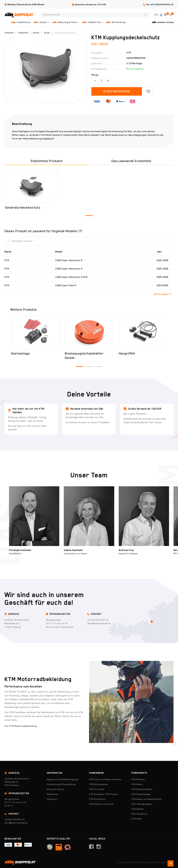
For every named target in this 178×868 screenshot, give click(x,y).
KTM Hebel (136, 819)
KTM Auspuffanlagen (141, 794)
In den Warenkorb (117, 91)
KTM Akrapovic (138, 779)
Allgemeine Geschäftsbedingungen (63, 779)
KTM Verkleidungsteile (142, 789)
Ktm (129, 53)
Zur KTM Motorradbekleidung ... (22, 726)
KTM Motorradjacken (99, 784)
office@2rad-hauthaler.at (99, 623)
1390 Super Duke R (66, 285)
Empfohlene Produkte (47, 161)
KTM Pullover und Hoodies (101, 804)
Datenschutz (52, 794)
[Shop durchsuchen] (91, 15)
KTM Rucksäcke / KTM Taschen (104, 794)
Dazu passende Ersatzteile (131, 161)
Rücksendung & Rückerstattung (61, 784)
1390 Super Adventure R (69, 260)
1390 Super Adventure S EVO (71, 277)
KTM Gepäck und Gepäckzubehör (147, 799)
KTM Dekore (137, 784)
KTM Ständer (137, 809)
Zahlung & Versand (55, 789)
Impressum (52, 799)
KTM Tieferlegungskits (142, 804)
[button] (89, 216)
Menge (95, 75)
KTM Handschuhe (97, 799)
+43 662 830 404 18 (98, 620)
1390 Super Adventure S (69, 269)
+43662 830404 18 (14, 820)
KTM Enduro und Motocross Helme (105, 779)
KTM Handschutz (139, 814)
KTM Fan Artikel (97, 789)
